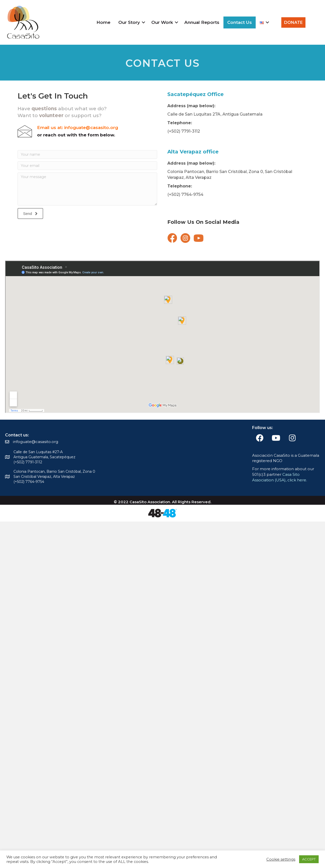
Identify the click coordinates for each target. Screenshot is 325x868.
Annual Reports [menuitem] (202, 22)
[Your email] (87, 166)
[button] (144, 22)
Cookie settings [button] (281, 859)
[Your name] (87, 154)
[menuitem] (264, 22)
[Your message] (87, 189)
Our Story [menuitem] (129, 22)
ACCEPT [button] (309, 859)
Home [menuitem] (103, 22)
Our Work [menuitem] (162, 22)
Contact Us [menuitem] (240, 22)
